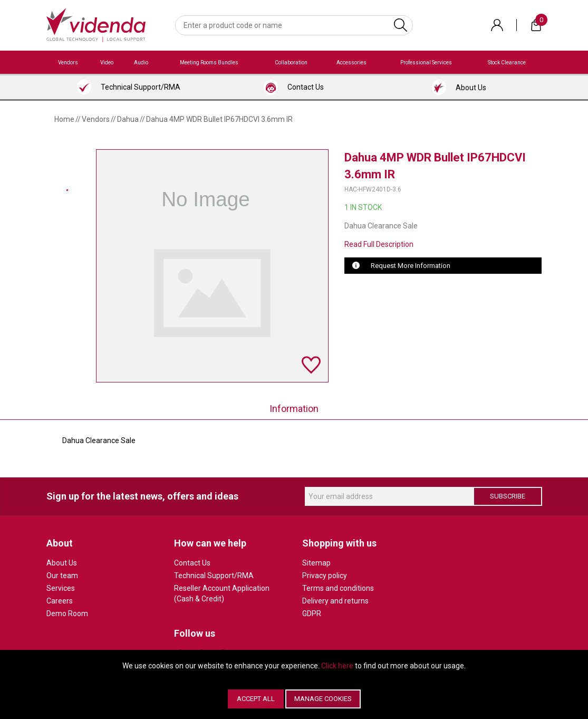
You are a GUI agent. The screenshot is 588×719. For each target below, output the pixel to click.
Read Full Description (379, 244)
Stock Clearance (507, 63)
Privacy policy (325, 576)
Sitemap (316, 563)
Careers (60, 601)
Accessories (351, 63)
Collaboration (291, 63)
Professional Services (426, 63)
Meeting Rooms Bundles (209, 63)
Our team (62, 576)
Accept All (256, 699)
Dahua (128, 119)
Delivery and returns (335, 601)
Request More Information (411, 266)
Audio (141, 63)
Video (107, 63)
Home (64, 119)
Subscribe (508, 496)
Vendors (68, 63)
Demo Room (67, 613)
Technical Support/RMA (214, 576)
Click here (337, 666)
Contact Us (192, 563)
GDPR (312, 613)
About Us (62, 563)
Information (294, 409)
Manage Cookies (323, 699)
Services (61, 588)
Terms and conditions (338, 588)
